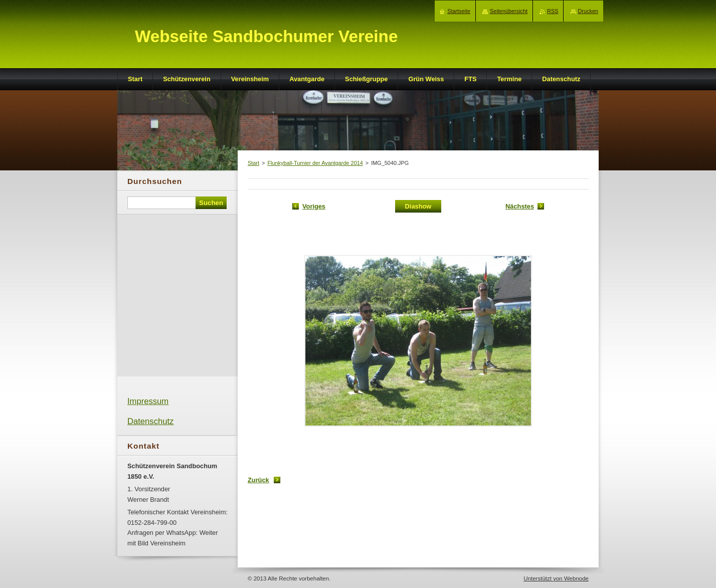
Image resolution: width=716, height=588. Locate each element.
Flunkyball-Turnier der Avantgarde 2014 (315, 163)
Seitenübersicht (509, 11)
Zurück (258, 480)
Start (253, 163)
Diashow (418, 206)
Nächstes (520, 206)
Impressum (148, 401)
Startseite (459, 11)
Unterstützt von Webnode (556, 578)
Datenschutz (150, 421)
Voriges (314, 206)
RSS (553, 11)
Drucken (588, 11)
